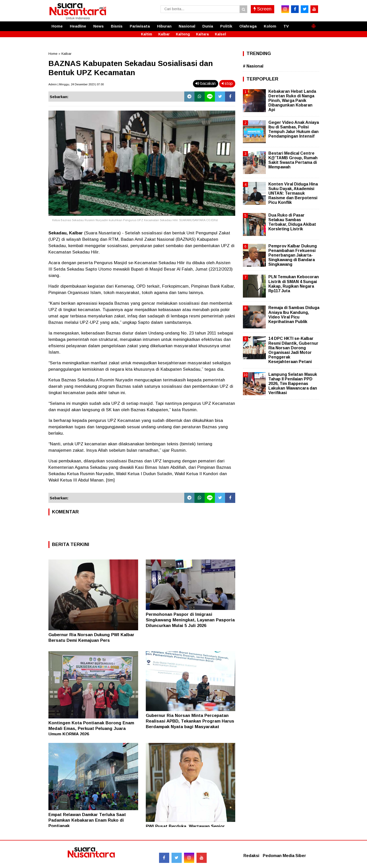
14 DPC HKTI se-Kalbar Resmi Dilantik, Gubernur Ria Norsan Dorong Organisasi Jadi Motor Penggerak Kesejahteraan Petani (293, 350)
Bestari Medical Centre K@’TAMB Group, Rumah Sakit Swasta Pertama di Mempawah (293, 160)
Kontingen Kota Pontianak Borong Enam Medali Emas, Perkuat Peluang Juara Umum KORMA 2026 (91, 729)
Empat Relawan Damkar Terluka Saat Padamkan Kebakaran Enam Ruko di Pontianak (87, 820)
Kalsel (220, 34)
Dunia (208, 26)
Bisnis (117, 26)
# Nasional (253, 66)
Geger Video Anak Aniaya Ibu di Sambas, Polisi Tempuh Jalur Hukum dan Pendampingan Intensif (294, 129)
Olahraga (248, 26)
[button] (313, 24)
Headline (78, 26)
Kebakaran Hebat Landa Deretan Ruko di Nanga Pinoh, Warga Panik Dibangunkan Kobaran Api (292, 101)
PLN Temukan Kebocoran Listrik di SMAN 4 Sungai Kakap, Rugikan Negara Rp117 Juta (294, 284)
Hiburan (164, 26)
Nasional (187, 26)
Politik (226, 26)
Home (57, 26)
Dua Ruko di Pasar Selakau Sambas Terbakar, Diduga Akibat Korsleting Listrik (292, 222)
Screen (263, 9)
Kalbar (164, 34)
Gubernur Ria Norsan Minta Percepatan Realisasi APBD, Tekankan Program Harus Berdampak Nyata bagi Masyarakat (190, 721)
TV (286, 26)
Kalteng (183, 34)
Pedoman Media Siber (284, 856)
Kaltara (202, 34)
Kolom (270, 26)
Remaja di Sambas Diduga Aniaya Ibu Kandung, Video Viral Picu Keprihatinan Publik (294, 315)
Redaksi (251, 856)
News (99, 26)
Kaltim (147, 34)
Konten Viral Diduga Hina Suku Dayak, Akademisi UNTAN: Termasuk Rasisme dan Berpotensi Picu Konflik (293, 193)
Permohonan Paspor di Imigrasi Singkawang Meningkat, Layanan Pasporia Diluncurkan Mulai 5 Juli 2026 (190, 620)
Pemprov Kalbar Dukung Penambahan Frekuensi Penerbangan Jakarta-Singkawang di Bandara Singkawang (293, 255)
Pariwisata (140, 26)
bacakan (206, 83)
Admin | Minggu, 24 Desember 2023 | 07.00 (76, 84)
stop (227, 83)
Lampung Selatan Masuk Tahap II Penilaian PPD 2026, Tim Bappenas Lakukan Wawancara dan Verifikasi (293, 384)
